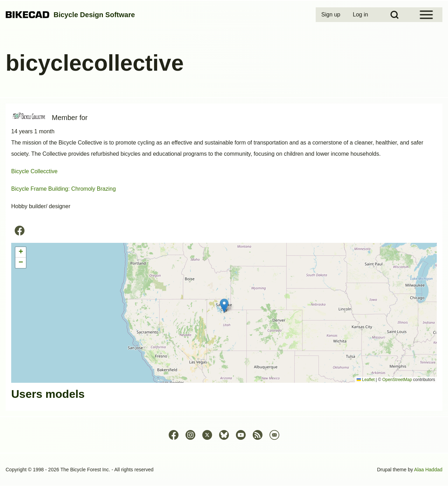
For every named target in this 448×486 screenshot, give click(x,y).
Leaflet (366, 380)
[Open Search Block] (394, 15)
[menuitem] (331, 15)
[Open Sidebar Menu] (426, 15)
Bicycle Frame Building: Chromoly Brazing (64, 189)
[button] (224, 306)
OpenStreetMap (397, 380)
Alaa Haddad (428, 470)
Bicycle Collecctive (34, 171)
